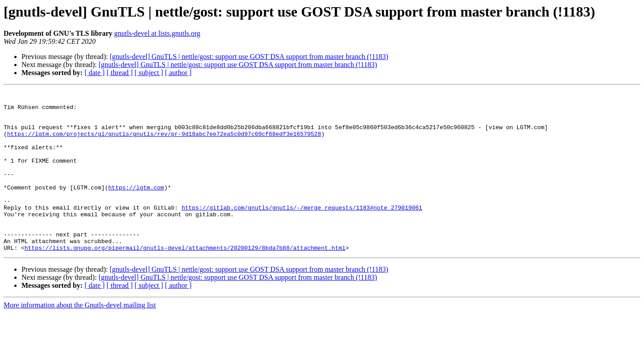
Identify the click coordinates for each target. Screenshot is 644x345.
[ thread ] (120, 73)
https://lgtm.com (136, 207)
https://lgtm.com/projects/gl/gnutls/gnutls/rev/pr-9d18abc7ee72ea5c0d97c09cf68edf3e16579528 (164, 143)
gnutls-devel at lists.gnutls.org (157, 33)
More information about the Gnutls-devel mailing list (80, 337)
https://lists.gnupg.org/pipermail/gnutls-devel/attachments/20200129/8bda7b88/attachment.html (185, 280)
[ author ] (178, 73)
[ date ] (95, 73)
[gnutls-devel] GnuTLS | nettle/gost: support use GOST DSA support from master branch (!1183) (249, 57)
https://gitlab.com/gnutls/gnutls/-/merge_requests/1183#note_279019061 (302, 231)
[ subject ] (149, 73)
